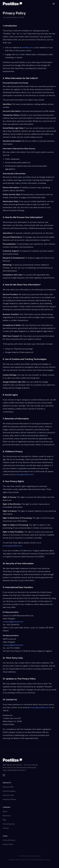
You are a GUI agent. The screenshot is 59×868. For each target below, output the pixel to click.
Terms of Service (9, 840)
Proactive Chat (8, 795)
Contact (6, 828)
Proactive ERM (8, 787)
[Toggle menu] (54, 4)
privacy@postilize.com (24, 474)
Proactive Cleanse (9, 799)
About (5, 811)
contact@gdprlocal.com (13, 622)
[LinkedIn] (4, 775)
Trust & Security (9, 824)
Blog (4, 820)
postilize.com (27, 47)
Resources (7, 816)
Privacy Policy (8, 844)
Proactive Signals (9, 791)
